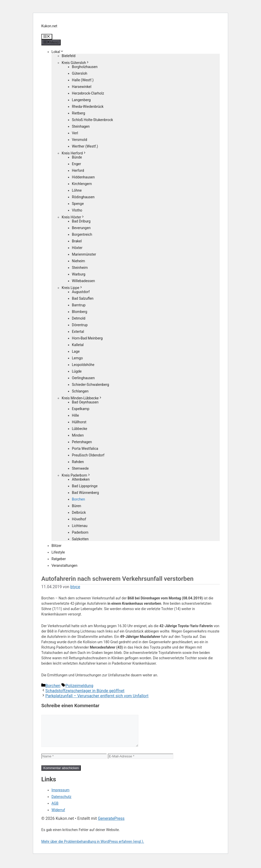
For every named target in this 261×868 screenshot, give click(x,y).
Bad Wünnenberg (85, 493)
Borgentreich (82, 234)
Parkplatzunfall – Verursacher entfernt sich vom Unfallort (97, 696)
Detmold (79, 318)
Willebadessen (83, 281)
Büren (76, 506)
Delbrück (79, 512)
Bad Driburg (81, 221)
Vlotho (77, 210)
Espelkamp (81, 409)
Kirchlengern (82, 184)
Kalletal (78, 345)
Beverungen (81, 228)
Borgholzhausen (85, 67)
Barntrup (79, 305)
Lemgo (77, 358)
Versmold (80, 140)
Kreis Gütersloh (76, 63)
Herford (78, 170)
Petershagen (82, 442)
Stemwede (80, 468)
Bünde (77, 157)
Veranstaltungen (64, 565)
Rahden (78, 462)
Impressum (60, 796)
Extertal (78, 332)
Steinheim (80, 268)
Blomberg (80, 312)
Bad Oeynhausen (85, 402)
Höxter (77, 248)
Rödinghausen (83, 197)
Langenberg (81, 100)
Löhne (77, 190)
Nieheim (79, 261)
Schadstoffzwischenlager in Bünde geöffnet (85, 691)
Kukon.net (49, 26)
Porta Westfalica (85, 449)
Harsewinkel (82, 87)
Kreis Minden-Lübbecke (82, 398)
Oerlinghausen (83, 378)
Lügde (77, 371)
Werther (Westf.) (85, 146)
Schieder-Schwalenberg (90, 385)
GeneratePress (111, 825)
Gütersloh (80, 73)
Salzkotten (80, 539)
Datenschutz (61, 803)
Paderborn (80, 532)
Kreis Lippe (72, 288)
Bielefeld (69, 56)
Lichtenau (80, 526)
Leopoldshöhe (83, 365)
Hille (75, 415)
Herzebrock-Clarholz (88, 93)
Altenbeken (81, 479)
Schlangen (80, 391)
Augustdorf (81, 292)
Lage (76, 351)
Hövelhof (79, 519)
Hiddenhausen (83, 177)
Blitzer (56, 546)
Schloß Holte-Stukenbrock (92, 120)
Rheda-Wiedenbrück (88, 107)
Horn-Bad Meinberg (87, 338)
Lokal (58, 52)
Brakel (77, 241)
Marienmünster (84, 254)
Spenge (78, 204)
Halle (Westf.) (83, 80)
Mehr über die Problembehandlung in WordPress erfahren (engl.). (93, 848)
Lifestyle (58, 552)
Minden (78, 435)
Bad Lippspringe (85, 486)
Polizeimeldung (79, 686)
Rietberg (79, 113)
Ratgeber (59, 559)
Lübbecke (80, 429)
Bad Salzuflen (83, 298)
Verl (75, 133)
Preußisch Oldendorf (88, 455)
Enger (76, 164)
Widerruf (58, 816)
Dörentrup (80, 325)
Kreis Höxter (73, 217)
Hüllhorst (79, 422)
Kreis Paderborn (76, 475)
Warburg (79, 274)
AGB (55, 809)
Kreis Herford (74, 153)
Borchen (79, 499)
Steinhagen (81, 126)
